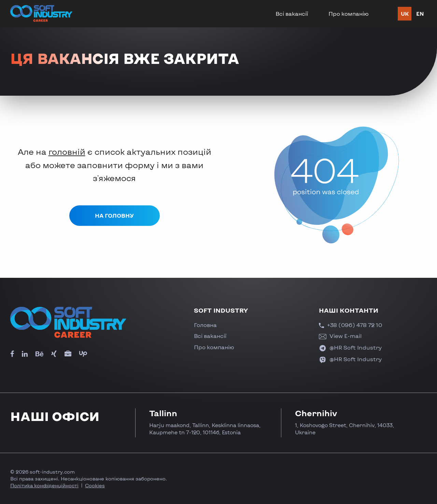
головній (67, 152)
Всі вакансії (292, 13)
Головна (205, 325)
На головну (114, 215)
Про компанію (349, 13)
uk (405, 14)
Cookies (95, 485)
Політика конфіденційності (44, 485)
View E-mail (340, 336)
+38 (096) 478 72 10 (350, 325)
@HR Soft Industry (350, 347)
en (420, 14)
